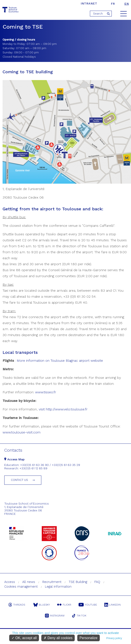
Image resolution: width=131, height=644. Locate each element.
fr (113, 4)
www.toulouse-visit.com (22, 432)
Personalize (89, 638)
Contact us (19, 480)
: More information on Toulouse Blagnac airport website (58, 361)
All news (29, 582)
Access (10, 582)
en (127, 4)
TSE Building (78, 582)
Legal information (58, 587)
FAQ (97, 582)
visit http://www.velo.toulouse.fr (63, 409)
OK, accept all (24, 638)
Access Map (14, 459)
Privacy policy (114, 638)
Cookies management (21, 587)
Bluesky (42, 605)
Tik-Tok (79, 616)
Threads (17, 605)
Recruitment (52, 582)
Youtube (88, 605)
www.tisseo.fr (46, 392)
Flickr (64, 605)
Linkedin (112, 605)
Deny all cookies (58, 638)
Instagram (55, 616)
